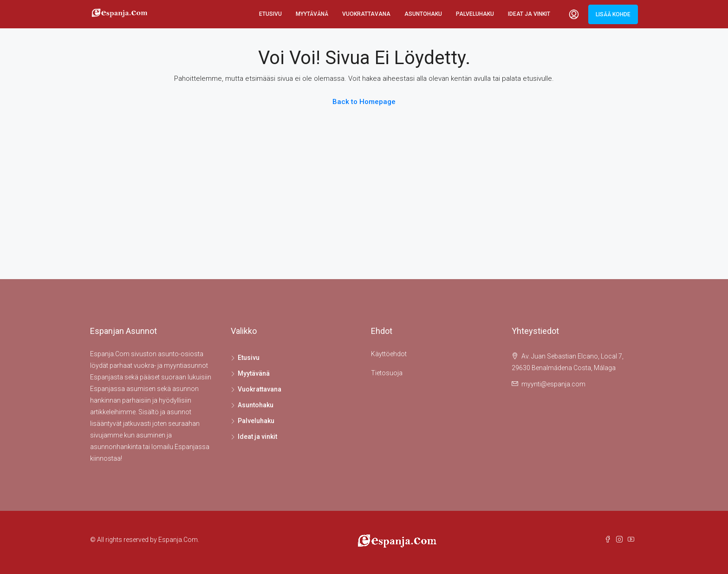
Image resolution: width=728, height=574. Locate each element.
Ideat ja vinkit (529, 14)
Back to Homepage (364, 102)
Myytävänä (312, 14)
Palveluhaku (475, 14)
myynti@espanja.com (553, 384)
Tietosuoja (387, 373)
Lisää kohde (613, 14)
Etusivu (270, 14)
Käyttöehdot (389, 354)
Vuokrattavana (366, 14)
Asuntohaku (423, 14)
